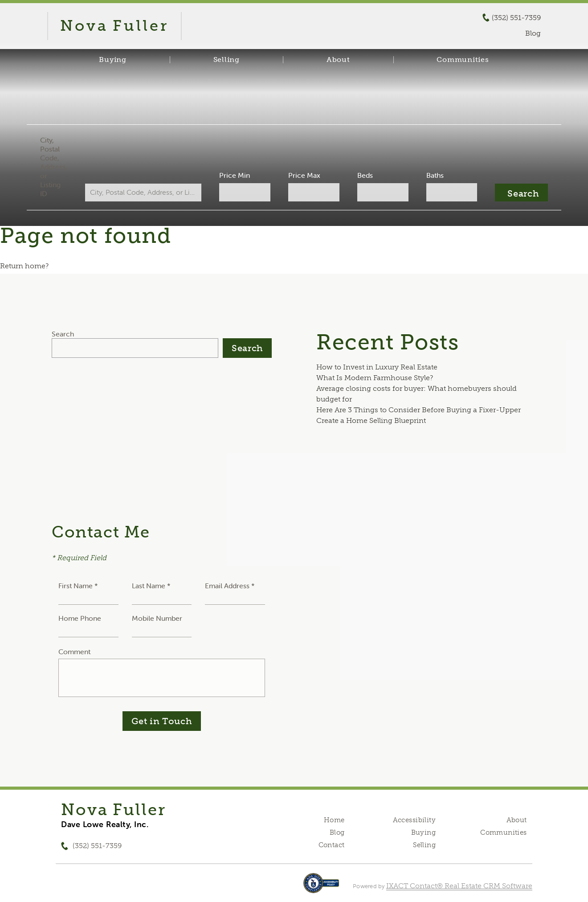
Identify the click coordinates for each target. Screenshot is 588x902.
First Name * (78, 586)
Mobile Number (157, 618)
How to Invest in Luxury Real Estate (377, 367)
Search (63, 334)
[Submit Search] (519, 193)
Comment (74, 652)
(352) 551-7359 (516, 18)
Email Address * (230, 586)
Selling (227, 60)
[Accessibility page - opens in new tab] (321, 888)
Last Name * (151, 586)
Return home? (24, 266)
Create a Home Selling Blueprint (371, 420)
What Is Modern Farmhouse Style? (375, 378)
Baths (433, 175)
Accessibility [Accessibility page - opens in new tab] (414, 820)
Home (334, 820)
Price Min (235, 175)
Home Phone (80, 618)
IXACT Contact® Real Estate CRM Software (459, 886)
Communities (463, 60)
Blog (337, 832)
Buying (113, 60)
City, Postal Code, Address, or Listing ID (56, 167)
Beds (364, 175)
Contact (332, 845)
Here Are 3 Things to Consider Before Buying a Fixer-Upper (419, 410)
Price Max (304, 175)
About (338, 60)
